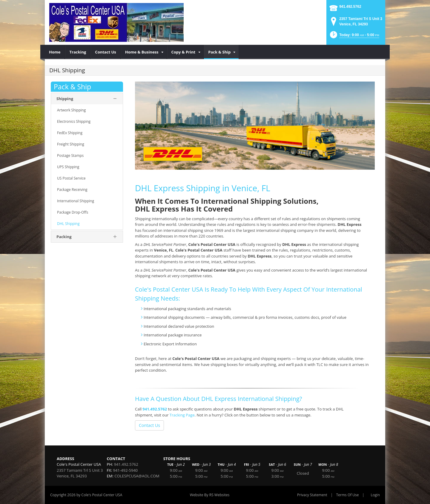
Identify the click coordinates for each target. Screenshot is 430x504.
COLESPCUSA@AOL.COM (137, 476)
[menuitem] (55, 52)
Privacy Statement (312, 495)
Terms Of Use (348, 495)
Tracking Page (182, 415)
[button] (354, 37)
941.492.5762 (350, 7)
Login (375, 495)
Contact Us (149, 425)
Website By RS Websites (210, 495)
